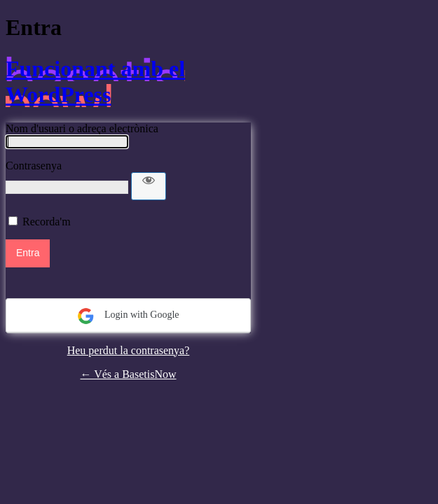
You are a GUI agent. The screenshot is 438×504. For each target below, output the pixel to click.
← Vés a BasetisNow (128, 374)
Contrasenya (34, 166)
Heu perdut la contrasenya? (129, 350)
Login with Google (128, 316)
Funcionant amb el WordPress (95, 82)
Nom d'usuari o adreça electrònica (82, 128)
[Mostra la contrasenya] (149, 186)
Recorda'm (47, 222)
